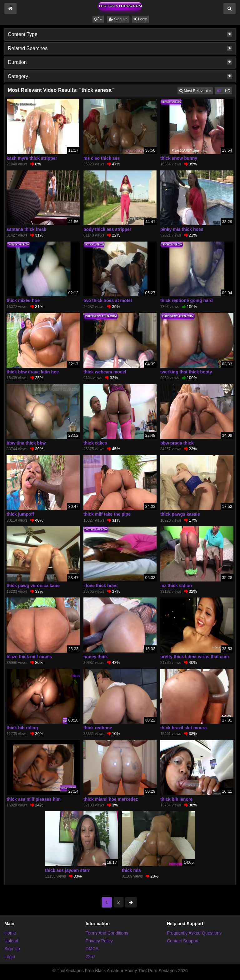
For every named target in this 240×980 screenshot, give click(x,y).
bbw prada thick (177, 443)
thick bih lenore (176, 799)
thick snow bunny (179, 158)
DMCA (92, 949)
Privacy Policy (99, 941)
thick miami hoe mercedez (111, 799)
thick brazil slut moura (184, 728)
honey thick (96, 657)
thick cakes (95, 443)
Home (10, 933)
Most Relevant (196, 90)
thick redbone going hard (187, 300)
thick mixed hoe (23, 300)
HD (228, 91)
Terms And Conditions (107, 933)
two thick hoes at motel (108, 300)
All (219, 91)
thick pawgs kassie (180, 514)
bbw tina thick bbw (26, 443)
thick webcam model (105, 372)
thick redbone (98, 728)
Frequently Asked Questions (194, 933)
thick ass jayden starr (67, 870)
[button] (98, 19)
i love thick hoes (100, 586)
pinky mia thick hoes (182, 229)
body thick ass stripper (107, 229)
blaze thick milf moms (29, 657)
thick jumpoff (20, 514)
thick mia (131, 870)
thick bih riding (22, 728)
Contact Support (183, 941)
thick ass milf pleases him (34, 799)
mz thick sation (176, 586)
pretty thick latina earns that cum (195, 657)
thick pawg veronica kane (33, 586)
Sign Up (118, 19)
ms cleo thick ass (102, 158)
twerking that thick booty (186, 372)
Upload (11, 941)
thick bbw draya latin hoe (33, 372)
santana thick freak (26, 229)
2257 (90, 957)
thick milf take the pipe (107, 514)
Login (141, 19)
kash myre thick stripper (32, 158)
